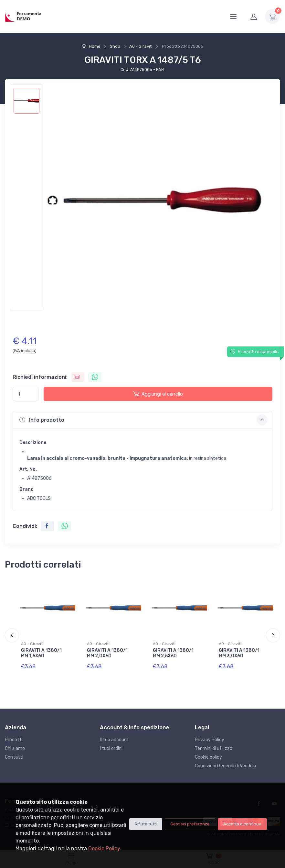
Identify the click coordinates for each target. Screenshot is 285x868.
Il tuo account (114, 740)
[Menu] (233, 16)
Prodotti (14, 740)
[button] (142, 420)
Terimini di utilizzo (214, 748)
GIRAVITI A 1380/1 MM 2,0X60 (107, 653)
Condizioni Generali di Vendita (225, 766)
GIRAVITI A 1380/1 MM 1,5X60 (41, 653)
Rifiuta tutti (146, 824)
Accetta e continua (242, 824)
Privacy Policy (210, 740)
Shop (115, 46)
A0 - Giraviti (141, 46)
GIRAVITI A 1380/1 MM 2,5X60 (173, 653)
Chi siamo (15, 748)
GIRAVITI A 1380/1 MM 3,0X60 (239, 653)
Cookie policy (208, 757)
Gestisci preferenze (190, 824)
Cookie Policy (104, 848)
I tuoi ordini (111, 748)
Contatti (14, 757)
